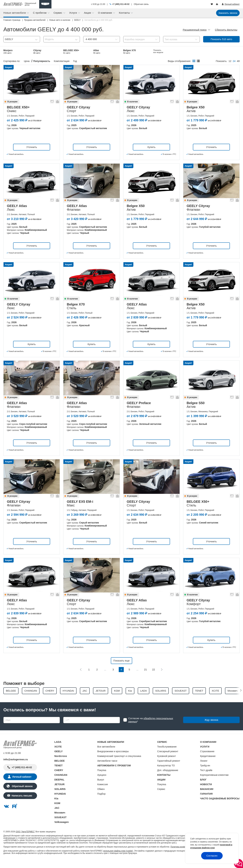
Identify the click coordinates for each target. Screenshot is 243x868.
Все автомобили (106, 755)
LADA (58, 750)
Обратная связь (141, 4)
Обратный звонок (22, 795)
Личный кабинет (22, 785)
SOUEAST (60, 826)
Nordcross (61, 765)
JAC (57, 816)
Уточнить (32, 156)
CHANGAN (61, 783)
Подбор (101, 802)
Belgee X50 (10, 60)
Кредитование (208, 765)
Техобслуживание (167, 755)
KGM (57, 812)
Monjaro (8, 52)
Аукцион (102, 784)
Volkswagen (62, 831)
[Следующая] (162, 678)
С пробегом (40, 13)
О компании (105, 13)
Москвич (60, 821)
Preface (217, 52)
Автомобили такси (107, 769)
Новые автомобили (15, 13)
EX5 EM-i (158, 52)
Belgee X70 (130, 52)
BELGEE (60, 769)
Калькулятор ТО (166, 774)
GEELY (58, 760)
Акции (88, 13)
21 (146, 678)
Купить (151, 156)
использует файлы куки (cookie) (118, 859)
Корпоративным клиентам (214, 784)
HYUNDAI (60, 802)
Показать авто (221, 39)
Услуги (73, 13)
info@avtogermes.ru (16, 768)
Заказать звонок (228, 13)
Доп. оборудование (168, 779)
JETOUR (59, 793)
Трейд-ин (205, 774)
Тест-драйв (206, 779)
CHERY (59, 779)
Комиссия (102, 793)
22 (154, 678)
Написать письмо (22, 804)
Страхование (207, 760)
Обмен (101, 798)
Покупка (102, 779)
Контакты (125, 13)
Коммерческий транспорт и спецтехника (119, 765)
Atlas (97, 52)
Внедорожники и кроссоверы (113, 760)
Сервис (58, 13)
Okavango (99, 60)
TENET (58, 774)
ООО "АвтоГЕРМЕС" (25, 840)
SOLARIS (60, 798)
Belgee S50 (189, 52)
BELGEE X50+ (71, 52)
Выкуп (101, 788)
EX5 (66, 60)
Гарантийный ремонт (169, 769)
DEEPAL (59, 788)
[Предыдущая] (81, 678)
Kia (56, 807)
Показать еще (121, 669)
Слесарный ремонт (168, 760)
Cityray (37, 52)
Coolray (38, 60)
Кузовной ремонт (167, 765)
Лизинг (204, 769)
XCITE (58, 755)
